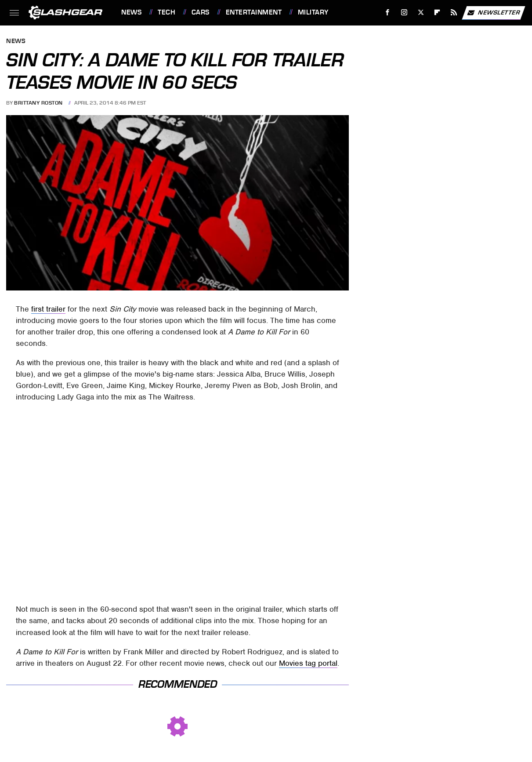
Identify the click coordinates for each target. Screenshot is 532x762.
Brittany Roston (38, 103)
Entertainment (254, 12)
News (131, 12)
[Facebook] (388, 13)
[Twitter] (421, 13)
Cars (201, 12)
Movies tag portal (308, 663)
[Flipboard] (437, 13)
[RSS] (454, 13)
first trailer (48, 309)
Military (313, 12)
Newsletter (493, 13)
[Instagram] (404, 13)
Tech (166, 12)
